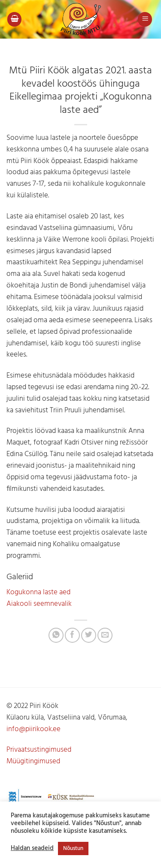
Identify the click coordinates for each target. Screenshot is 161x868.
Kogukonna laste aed (38, 592)
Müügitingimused (33, 761)
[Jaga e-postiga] (105, 635)
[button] (15, 19)
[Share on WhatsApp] (56, 635)
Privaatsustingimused (39, 750)
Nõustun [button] (73, 848)
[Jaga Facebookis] (72, 635)
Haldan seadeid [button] (32, 849)
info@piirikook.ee (33, 729)
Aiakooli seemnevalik (39, 604)
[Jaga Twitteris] (89, 635)
